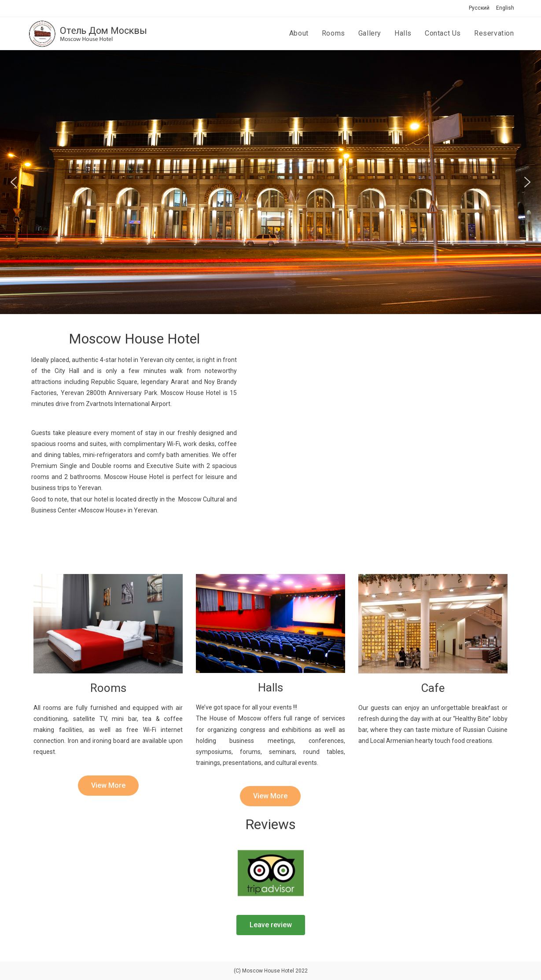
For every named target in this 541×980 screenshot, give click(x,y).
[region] (270, 182)
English (505, 8)
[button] (14, 182)
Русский (479, 8)
